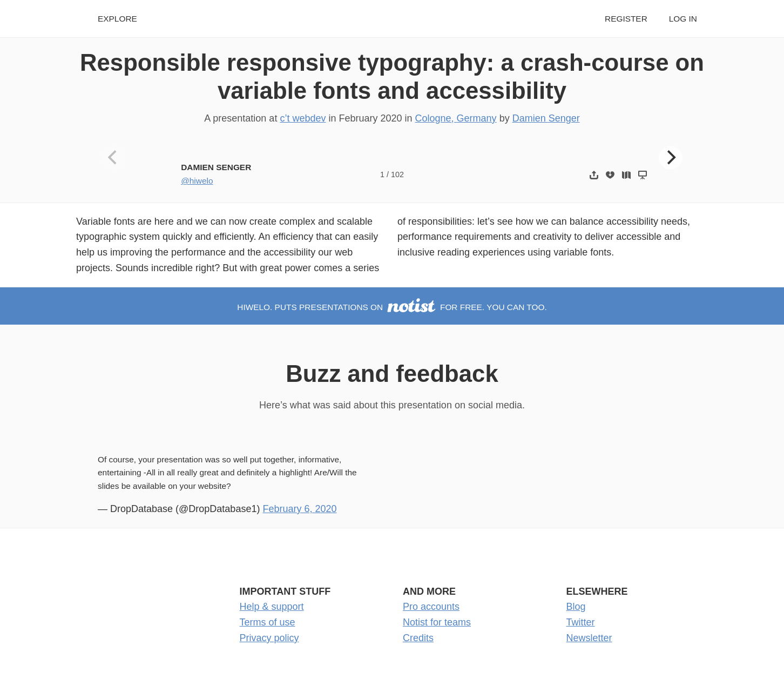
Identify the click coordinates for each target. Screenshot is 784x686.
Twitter (581, 622)
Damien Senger (546, 118)
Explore (117, 19)
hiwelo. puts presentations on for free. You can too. (392, 307)
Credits (418, 638)
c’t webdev (303, 118)
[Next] (671, 158)
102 (397, 174)
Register (626, 19)
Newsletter (589, 638)
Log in (683, 19)
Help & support (272, 607)
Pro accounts (431, 607)
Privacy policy (269, 638)
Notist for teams (437, 622)
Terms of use (268, 622)
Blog (576, 607)
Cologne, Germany (456, 118)
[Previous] (114, 158)
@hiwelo (197, 181)
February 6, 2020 (299, 509)
